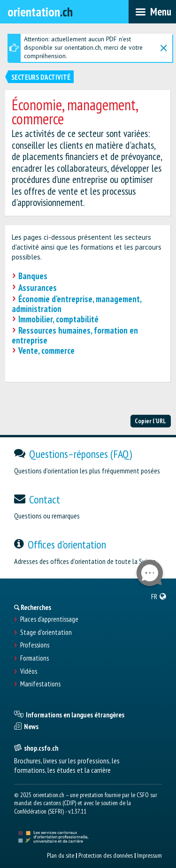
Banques (33, 276)
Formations (34, 658)
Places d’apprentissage (49, 619)
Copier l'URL (150, 421)
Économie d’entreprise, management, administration (77, 304)
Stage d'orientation (46, 632)
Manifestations (40, 684)
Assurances (38, 288)
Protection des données (106, 855)
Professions (35, 645)
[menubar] (152, 12)
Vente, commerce (46, 350)
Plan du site (61, 855)
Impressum (149, 855)
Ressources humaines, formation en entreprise (75, 335)
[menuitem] (159, 596)
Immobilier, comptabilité (58, 319)
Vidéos (29, 671)
